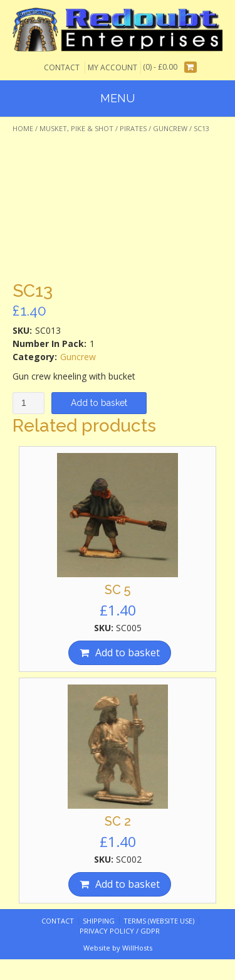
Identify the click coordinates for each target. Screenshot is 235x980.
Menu (118, 98)
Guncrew (170, 128)
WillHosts (137, 948)
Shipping (99, 921)
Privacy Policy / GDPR (120, 931)
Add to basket (99, 403)
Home (23, 128)
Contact (62, 67)
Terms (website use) (159, 921)
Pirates (133, 128)
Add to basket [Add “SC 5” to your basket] (128, 652)
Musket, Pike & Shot (76, 128)
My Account (112, 67)
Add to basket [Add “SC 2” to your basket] (128, 884)
